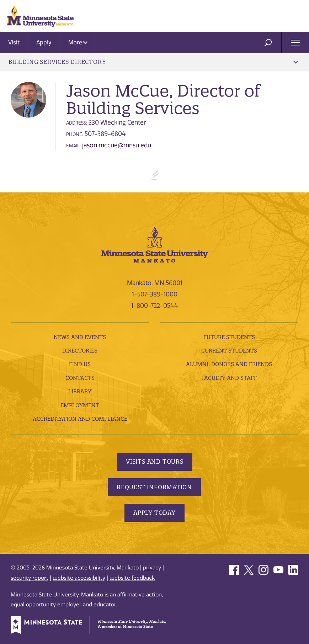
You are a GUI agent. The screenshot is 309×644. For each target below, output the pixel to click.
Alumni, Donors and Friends (229, 364)
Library (80, 391)
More (78, 42)
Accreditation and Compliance (80, 419)
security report (30, 578)
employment (80, 405)
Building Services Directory (153, 62)
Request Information (154, 487)
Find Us (80, 364)
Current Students (229, 351)
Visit (14, 42)
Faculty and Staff (229, 378)
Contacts (80, 378)
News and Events (80, 337)
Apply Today (154, 513)
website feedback (132, 578)
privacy (152, 568)
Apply (44, 42)
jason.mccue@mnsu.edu (117, 145)
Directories (80, 351)
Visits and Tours (155, 462)
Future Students (229, 337)
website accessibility (79, 578)
